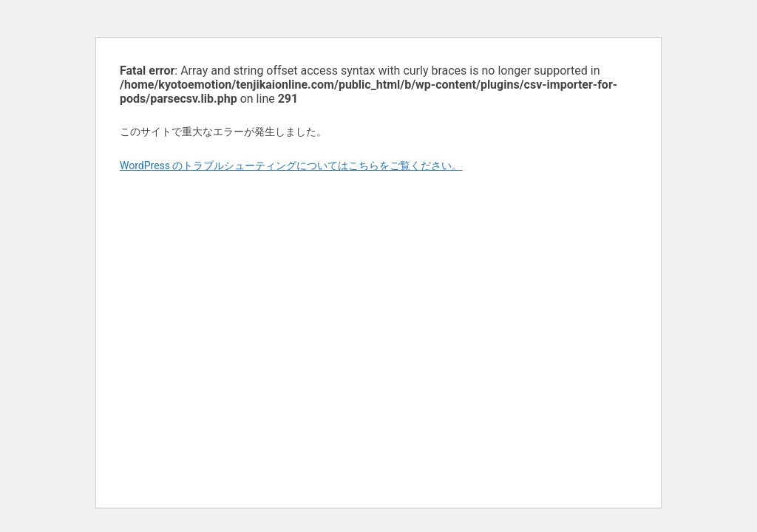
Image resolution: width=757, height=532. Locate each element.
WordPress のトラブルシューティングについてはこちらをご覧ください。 (291, 166)
